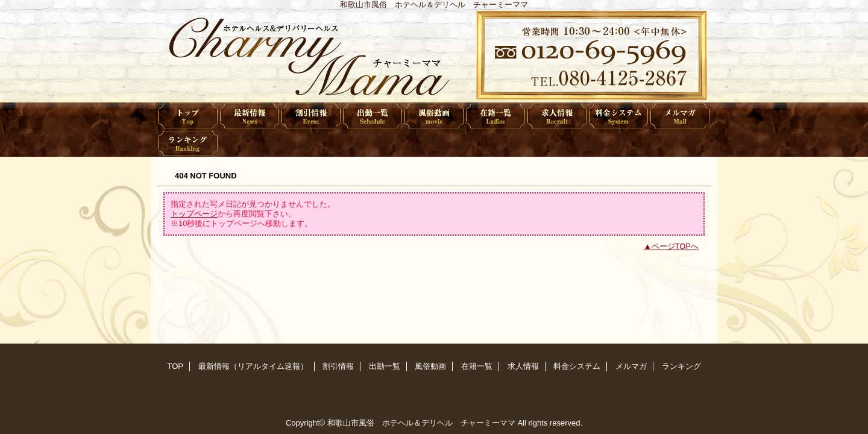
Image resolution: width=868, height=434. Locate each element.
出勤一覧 (373, 116)
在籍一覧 (495, 116)
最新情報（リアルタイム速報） (250, 116)
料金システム (618, 116)
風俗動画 (434, 116)
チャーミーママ (434, 56)
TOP (188, 116)
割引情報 (311, 116)
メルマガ (680, 116)
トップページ (194, 214)
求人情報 (557, 116)
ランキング (188, 143)
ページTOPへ (675, 246)
